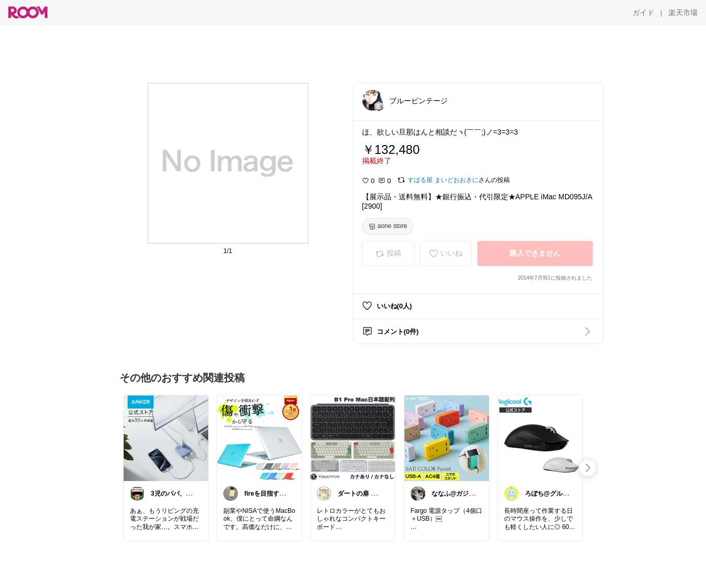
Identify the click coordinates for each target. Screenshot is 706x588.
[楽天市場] (683, 13)
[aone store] (388, 226)
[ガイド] (643, 13)
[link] (166, 438)
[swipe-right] (588, 468)
